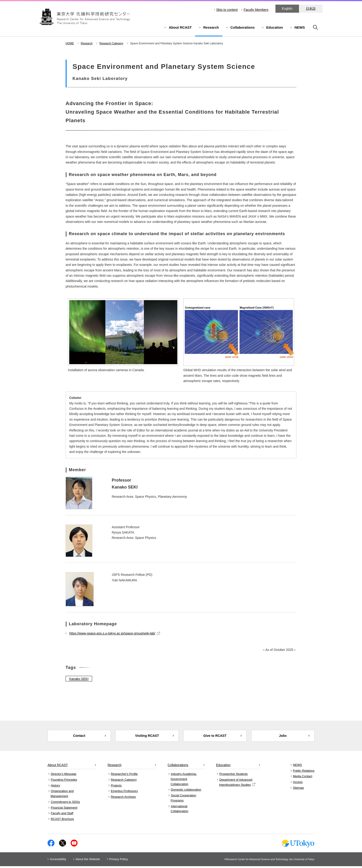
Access (298, 784)
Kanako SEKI (79, 679)
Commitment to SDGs (65, 804)
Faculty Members (256, 10)
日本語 (311, 9)
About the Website (88, 861)
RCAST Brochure (62, 821)
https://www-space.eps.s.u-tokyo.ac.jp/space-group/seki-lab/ (115, 633)
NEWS (300, 27)
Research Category (111, 43)
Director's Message (64, 776)
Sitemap (299, 790)
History (55, 787)
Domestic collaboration (186, 792)
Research (211, 27)
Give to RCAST (215, 737)
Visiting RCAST (147, 737)
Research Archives (123, 799)
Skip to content (227, 10)
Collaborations (243, 27)
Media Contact (303, 778)
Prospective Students (234, 776)
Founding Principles (64, 782)
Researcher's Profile (124, 776)
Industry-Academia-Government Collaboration (184, 781)
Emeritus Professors (124, 793)
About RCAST (180, 27)
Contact (79, 737)
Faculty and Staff (62, 815)
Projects (116, 787)
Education (275, 27)
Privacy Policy (119, 861)
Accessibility (58, 861)
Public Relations (304, 772)
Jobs (283, 737)
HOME (70, 43)
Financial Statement (64, 809)
